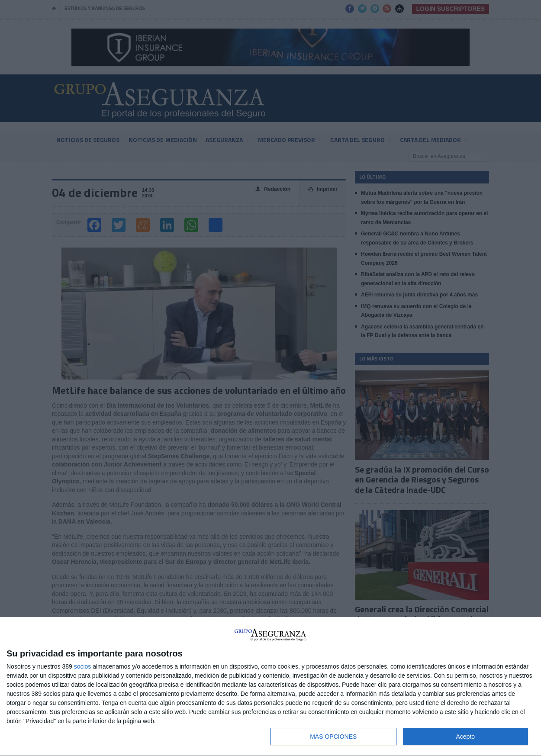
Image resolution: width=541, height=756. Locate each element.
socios (83, 666)
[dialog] (270, 687)
